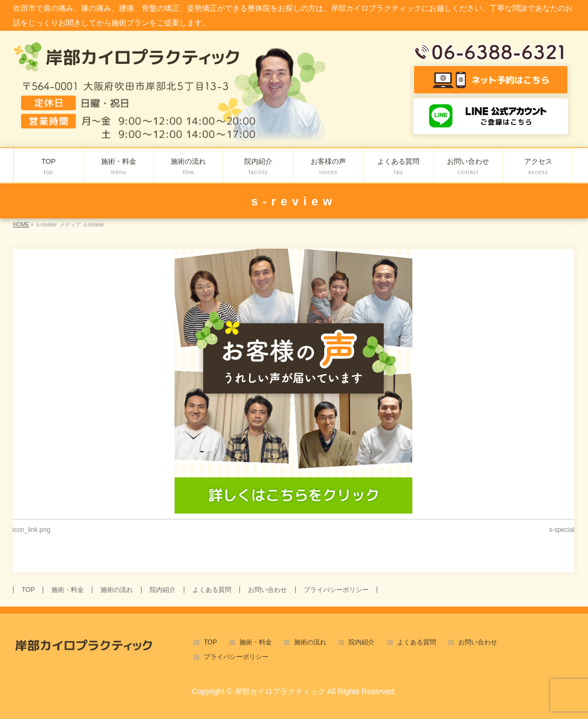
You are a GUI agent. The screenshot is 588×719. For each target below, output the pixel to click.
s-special (562, 530)
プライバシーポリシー (336, 590)
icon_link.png (31, 530)
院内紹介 (163, 590)
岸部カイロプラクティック (280, 691)
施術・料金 (68, 590)
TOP (28, 590)
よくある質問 (212, 590)
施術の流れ (117, 590)
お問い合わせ (268, 590)
